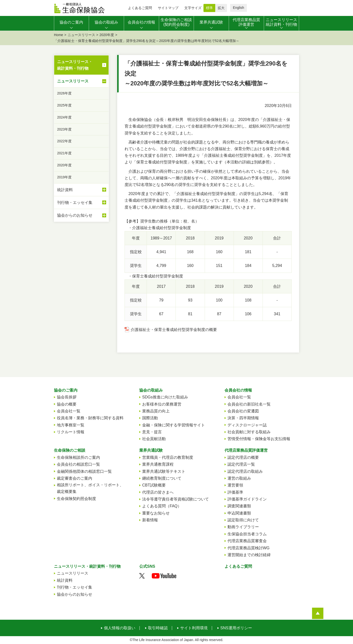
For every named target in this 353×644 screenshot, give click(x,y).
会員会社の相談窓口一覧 (78, 464)
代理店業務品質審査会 (247, 541)
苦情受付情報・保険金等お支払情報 (259, 439)
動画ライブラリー (243, 527)
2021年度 (64, 153)
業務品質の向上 (156, 411)
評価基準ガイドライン (247, 499)
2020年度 (107, 35)
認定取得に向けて (243, 520)
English (239, 8)
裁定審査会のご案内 (75, 478)
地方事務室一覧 (71, 425)
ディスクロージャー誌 (247, 425)
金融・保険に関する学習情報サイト (174, 425)
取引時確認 (158, 628)
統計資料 (82, 190)
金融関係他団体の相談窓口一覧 (84, 471)
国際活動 (150, 418)
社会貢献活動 (154, 439)
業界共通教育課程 (158, 464)
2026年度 (64, 93)
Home (58, 35)
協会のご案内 (66, 390)
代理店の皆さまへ (158, 492)
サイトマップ (168, 8)
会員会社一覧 (69, 411)
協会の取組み (151, 390)
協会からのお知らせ (82, 215)
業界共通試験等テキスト (164, 471)
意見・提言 (152, 432)
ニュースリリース (81, 35)
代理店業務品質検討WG (249, 548)
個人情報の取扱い (120, 628)
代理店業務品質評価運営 (246, 450)
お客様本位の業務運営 (162, 404)
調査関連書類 (239, 506)
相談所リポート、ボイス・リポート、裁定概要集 (90, 488)
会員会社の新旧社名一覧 (249, 404)
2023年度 (64, 129)
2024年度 (64, 117)
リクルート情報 (71, 432)
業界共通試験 (151, 450)
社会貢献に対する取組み (249, 432)
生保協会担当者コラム (247, 534)
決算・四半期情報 (243, 418)
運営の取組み (239, 478)
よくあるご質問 (140, 8)
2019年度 (64, 177)
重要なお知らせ (156, 513)
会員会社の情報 (238, 390)
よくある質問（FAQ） (162, 506)
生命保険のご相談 (70, 450)
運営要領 (235, 485)
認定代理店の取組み (245, 471)
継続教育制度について (162, 478)
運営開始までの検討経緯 (249, 555)
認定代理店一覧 (241, 464)
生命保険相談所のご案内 (78, 457)
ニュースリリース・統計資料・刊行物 (75, 65)
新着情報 (150, 520)
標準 (209, 8)
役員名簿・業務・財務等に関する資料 (90, 418)
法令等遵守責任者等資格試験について (176, 499)
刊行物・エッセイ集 (82, 202)
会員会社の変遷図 (243, 411)
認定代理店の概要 (243, 457)
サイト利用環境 (194, 628)
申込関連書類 (239, 513)
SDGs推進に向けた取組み (165, 397)
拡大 (221, 8)
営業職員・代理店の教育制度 (168, 457)
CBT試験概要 (154, 485)
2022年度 (64, 141)
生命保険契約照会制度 (76, 499)
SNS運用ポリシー (236, 628)
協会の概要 (67, 404)
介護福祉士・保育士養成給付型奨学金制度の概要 (174, 330)
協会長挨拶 (67, 397)
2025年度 (64, 105)
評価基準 (235, 492)
